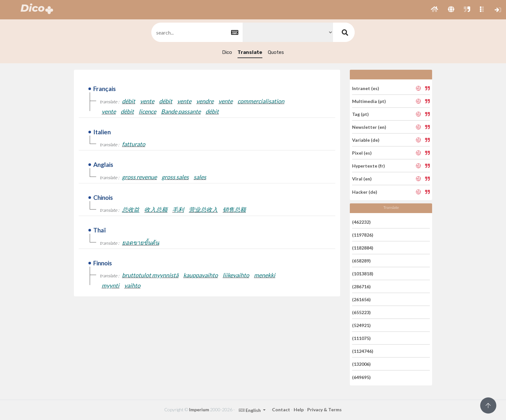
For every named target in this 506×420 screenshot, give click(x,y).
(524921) (361, 325)
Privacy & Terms (324, 410)
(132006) (361, 364)
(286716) (361, 287)
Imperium (199, 410)
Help (299, 410)
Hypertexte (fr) (369, 166)
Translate (250, 52)
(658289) (361, 261)
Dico (227, 52)
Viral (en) (362, 179)
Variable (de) (366, 140)
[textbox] (197, 32)
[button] (435, 10)
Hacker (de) (365, 192)
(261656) (361, 299)
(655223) (361, 312)
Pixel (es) (362, 153)
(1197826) (363, 235)
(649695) (361, 377)
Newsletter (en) (369, 127)
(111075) (361, 338)
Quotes (276, 52)
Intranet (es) (366, 88)
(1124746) (363, 351)
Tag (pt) (360, 114)
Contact (281, 410)
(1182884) (363, 248)
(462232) (361, 222)
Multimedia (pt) (369, 101)
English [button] (250, 410)
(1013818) (363, 274)
